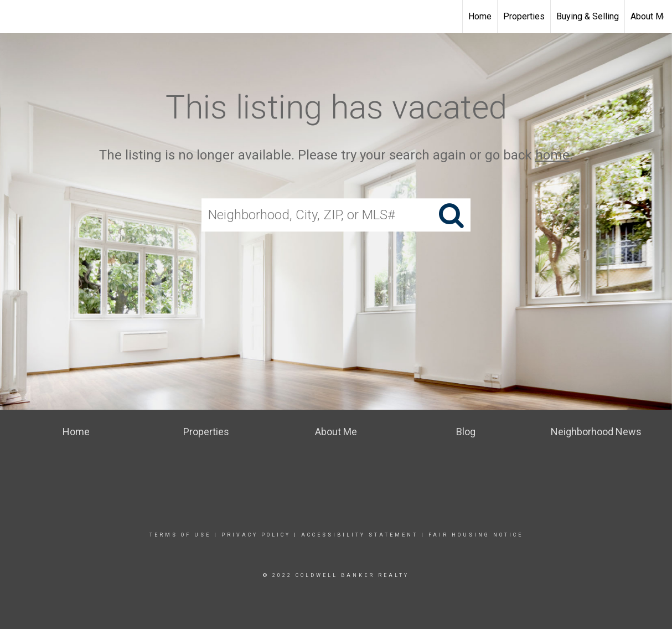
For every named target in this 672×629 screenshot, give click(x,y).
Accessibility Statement (360, 535)
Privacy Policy (256, 535)
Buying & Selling (588, 16)
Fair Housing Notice (476, 535)
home (552, 155)
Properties (524, 16)
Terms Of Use (180, 535)
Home (480, 16)
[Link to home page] (336, 17)
